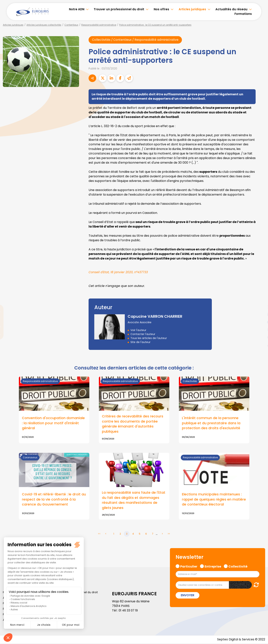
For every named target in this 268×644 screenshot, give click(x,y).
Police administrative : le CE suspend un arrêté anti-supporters (155, 25)
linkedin (260, 314)
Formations (243, 14)
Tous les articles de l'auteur (149, 338)
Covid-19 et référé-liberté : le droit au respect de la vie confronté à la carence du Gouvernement (54, 500)
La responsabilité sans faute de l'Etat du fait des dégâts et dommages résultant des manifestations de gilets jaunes (134, 501)
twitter (260, 307)
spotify (260, 337)
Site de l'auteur (140, 342)
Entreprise (213, 567)
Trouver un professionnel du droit (119, 9)
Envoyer (188, 596)
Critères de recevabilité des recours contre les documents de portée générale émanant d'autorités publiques (133, 424)
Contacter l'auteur (143, 334)
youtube (260, 322)
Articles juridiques (192, 9)
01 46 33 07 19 (129, 611)
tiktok (260, 345)
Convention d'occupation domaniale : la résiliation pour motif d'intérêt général (53, 423)
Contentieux (71, 25)
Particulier (189, 567)
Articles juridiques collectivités (44, 25)
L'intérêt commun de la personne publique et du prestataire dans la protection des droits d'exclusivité (211, 423)
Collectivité (238, 567)
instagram (260, 330)
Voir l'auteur (138, 330)
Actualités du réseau (231, 9)
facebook (260, 299)
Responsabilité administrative (99, 25)
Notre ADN (77, 9)
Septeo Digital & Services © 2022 (241, 640)
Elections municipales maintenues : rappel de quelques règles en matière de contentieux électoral (214, 500)
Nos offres (161, 9)
